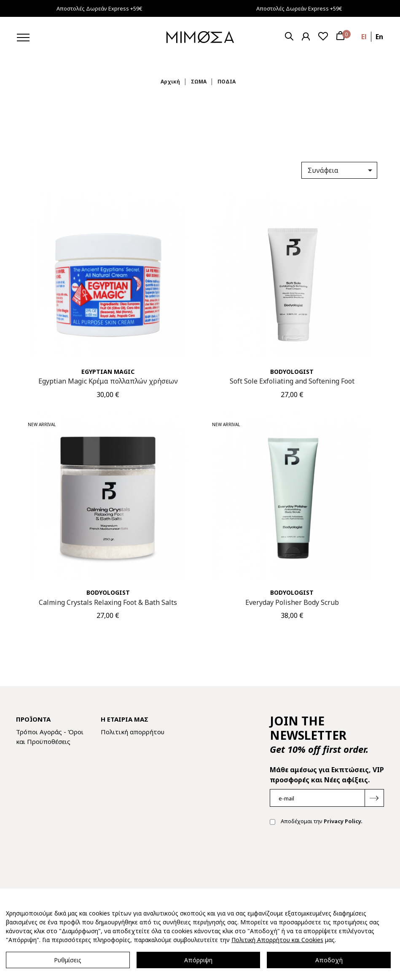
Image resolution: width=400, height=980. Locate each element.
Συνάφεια (341, 170)
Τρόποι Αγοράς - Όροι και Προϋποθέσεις (50, 737)
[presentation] (334, 859)
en (379, 37)
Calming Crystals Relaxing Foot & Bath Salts (108, 602)
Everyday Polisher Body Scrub (292, 602)
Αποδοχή (329, 960)
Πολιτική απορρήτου (133, 732)
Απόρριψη (198, 960)
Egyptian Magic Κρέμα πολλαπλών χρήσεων (108, 381)
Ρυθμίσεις (68, 960)
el (364, 37)
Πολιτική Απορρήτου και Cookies (277, 940)
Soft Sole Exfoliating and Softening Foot (292, 381)
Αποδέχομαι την (316, 822)
